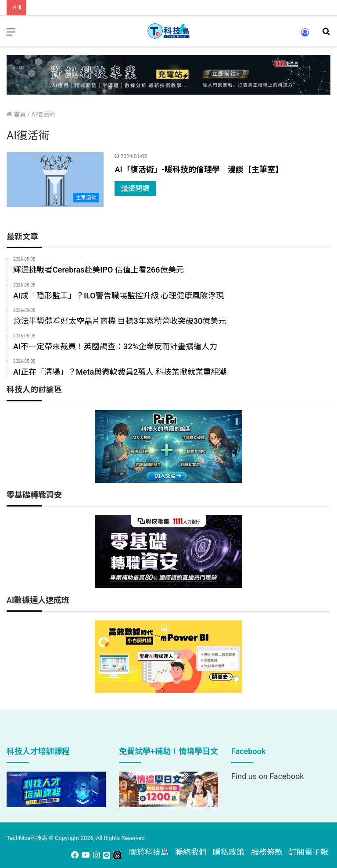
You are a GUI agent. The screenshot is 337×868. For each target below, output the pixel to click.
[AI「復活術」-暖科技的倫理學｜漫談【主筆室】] (55, 179)
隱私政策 (229, 852)
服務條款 (267, 852)
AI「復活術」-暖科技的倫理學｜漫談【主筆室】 (199, 169)
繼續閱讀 (135, 189)
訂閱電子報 (308, 852)
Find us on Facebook (267, 776)
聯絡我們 (191, 852)
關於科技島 (149, 852)
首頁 (16, 114)
